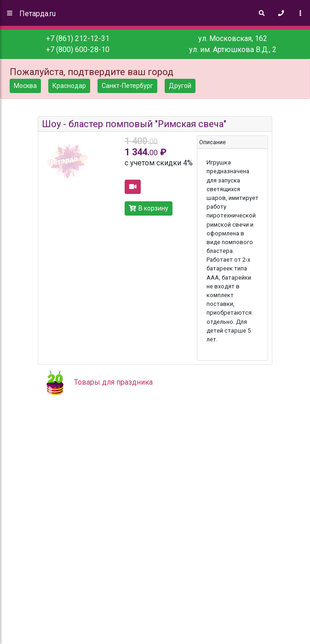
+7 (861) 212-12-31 (78, 38)
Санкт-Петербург (127, 86)
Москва (25, 86)
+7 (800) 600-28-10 (78, 50)
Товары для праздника (113, 382)
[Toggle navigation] (300, 13)
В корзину (149, 208)
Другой (180, 86)
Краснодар (69, 86)
